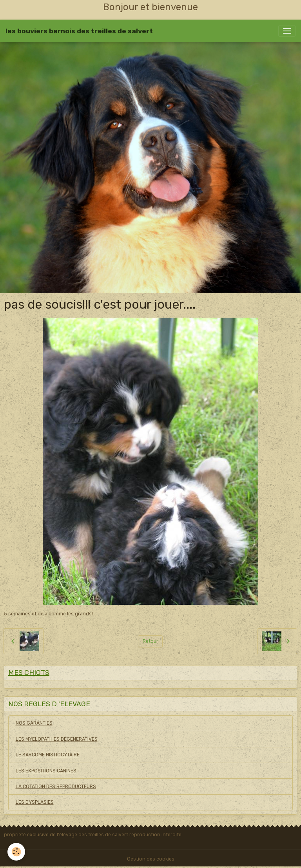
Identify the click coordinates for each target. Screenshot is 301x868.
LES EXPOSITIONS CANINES (46, 771)
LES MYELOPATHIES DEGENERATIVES (57, 739)
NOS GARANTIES (34, 723)
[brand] (79, 31)
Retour (150, 641)
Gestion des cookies (151, 859)
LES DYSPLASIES (35, 802)
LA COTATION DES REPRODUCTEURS (56, 787)
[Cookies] (17, 852)
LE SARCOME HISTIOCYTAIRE (48, 755)
